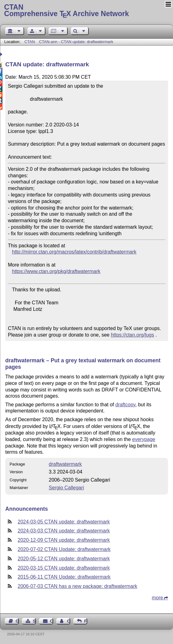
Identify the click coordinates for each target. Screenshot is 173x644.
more (158, 598)
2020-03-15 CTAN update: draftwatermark (64, 568)
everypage (144, 439)
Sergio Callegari (67, 488)
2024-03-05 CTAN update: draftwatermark (64, 522)
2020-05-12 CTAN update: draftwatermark (64, 559)
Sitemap (34, 621)
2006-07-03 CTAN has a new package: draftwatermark (78, 586)
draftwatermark (65, 464)
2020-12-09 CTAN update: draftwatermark (64, 540)
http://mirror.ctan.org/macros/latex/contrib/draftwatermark (74, 252)
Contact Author (68, 621)
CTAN (30, 42)
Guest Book (17, 621)
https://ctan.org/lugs (132, 335)
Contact (51, 621)
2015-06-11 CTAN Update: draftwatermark (64, 577)
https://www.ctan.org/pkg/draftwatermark (56, 271)
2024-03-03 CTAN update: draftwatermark (64, 531)
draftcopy (125, 405)
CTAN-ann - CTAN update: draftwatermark (76, 42)
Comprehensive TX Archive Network (86, 11)
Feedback (86, 621)
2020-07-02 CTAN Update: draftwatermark (64, 549)
